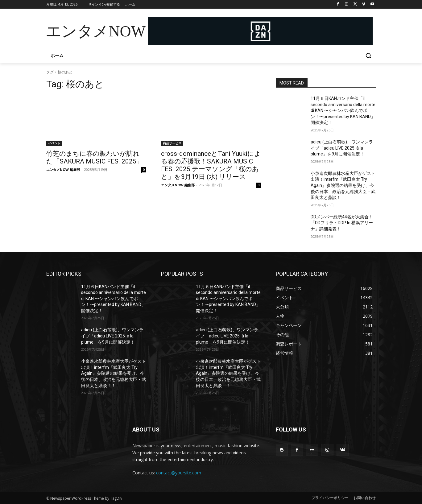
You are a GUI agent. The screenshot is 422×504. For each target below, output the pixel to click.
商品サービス (172, 143)
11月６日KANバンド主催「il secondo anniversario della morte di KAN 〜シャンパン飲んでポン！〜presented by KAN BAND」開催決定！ (343, 110)
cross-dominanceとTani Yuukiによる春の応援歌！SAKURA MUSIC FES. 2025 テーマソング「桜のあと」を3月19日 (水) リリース (211, 165)
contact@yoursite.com (179, 473)
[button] (368, 56)
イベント (54, 143)
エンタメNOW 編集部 (63, 169)
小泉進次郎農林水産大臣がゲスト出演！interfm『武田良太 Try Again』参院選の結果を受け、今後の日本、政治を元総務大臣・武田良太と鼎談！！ (343, 185)
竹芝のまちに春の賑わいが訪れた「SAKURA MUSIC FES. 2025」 (95, 157)
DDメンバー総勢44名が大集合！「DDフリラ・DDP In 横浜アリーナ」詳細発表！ (342, 223)
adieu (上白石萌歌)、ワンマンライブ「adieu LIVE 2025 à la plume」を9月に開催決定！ (342, 148)
